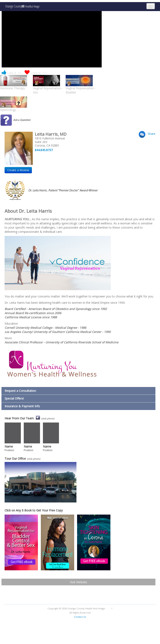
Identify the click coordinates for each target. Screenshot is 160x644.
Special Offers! (14, 398)
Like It (11, 73)
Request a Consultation (20, 391)
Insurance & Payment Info (22, 406)
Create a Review (18, 170)
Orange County (22, 6)
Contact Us (80, 617)
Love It (35, 73)
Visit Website (79, 582)
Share (152, 134)
